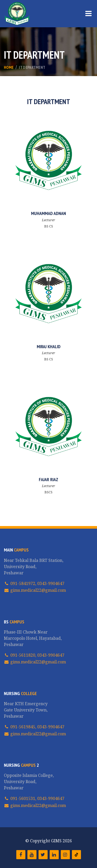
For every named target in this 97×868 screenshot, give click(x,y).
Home (9, 67)
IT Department (32, 67)
